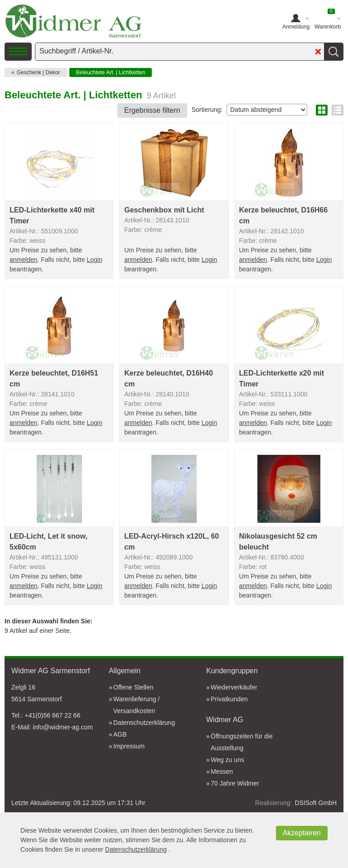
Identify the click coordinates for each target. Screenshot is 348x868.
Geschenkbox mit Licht (164, 210)
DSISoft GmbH (316, 803)
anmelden (24, 260)
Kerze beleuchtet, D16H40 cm (169, 379)
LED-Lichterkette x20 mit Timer (282, 379)
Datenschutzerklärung (136, 849)
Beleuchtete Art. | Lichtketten (111, 72)
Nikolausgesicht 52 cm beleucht (278, 542)
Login (94, 260)
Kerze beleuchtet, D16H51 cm (54, 379)
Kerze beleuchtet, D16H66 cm (284, 215)
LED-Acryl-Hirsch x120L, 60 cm (172, 542)
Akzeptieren (302, 833)
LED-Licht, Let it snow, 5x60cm (48, 542)
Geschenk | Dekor (39, 72)
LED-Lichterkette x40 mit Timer (52, 215)
